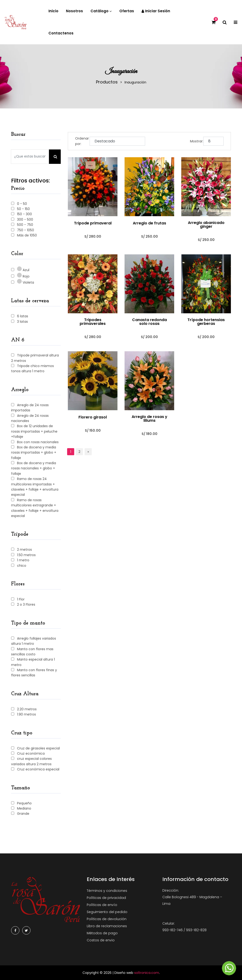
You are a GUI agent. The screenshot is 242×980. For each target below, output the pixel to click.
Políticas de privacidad (106, 898)
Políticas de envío (102, 905)
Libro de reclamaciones (107, 926)
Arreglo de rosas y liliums (149, 419)
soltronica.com (147, 973)
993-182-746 (173, 930)
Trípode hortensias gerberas (206, 322)
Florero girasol (93, 417)
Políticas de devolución (107, 919)
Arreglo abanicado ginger (206, 225)
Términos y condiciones (107, 891)
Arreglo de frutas (149, 223)
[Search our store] (30, 157)
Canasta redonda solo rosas (149, 322)
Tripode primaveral (93, 223)
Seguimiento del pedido (107, 912)
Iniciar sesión (156, 11)
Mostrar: (197, 141)
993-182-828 (196, 930)
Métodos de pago (102, 933)
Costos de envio (101, 940)
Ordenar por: (82, 141)
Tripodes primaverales (93, 322)
